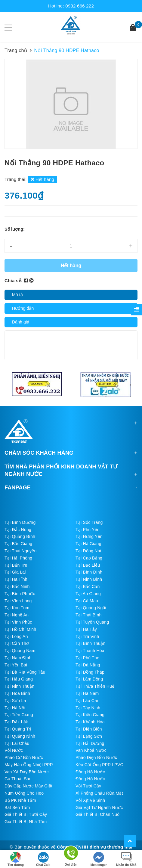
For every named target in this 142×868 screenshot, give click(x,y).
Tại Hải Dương (90, 743)
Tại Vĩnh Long (18, 601)
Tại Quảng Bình (20, 536)
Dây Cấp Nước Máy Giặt (28, 786)
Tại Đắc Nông (18, 530)
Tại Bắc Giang (18, 544)
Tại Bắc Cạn (88, 586)
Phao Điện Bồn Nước (96, 757)
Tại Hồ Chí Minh (20, 629)
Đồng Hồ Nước (90, 772)
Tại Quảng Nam (20, 651)
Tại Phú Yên (88, 530)
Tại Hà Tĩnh (16, 579)
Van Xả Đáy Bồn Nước (27, 772)
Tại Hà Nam (87, 693)
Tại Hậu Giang (19, 679)
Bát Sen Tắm (17, 807)
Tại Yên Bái (16, 665)
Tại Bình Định (89, 572)
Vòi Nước (14, 750)
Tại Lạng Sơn (89, 736)
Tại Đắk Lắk (16, 722)
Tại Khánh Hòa (90, 722)
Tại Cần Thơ (17, 643)
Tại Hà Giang (88, 544)
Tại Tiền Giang (19, 715)
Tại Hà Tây (86, 629)
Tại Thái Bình (88, 615)
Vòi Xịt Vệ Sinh (90, 800)
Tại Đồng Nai (88, 551)
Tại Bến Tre (16, 565)
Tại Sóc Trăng (89, 522)
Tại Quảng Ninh (20, 736)
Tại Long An (16, 636)
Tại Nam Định (18, 658)
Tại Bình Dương (20, 522)
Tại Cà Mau (87, 601)
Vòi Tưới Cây (88, 786)
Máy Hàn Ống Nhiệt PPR (29, 765)
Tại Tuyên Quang (92, 622)
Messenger (99, 859)
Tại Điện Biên (89, 729)
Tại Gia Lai (15, 572)
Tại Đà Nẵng (88, 665)
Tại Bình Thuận (90, 643)
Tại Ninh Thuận (19, 686)
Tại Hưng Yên (89, 536)
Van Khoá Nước (91, 750)
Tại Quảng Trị (18, 729)
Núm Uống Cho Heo (24, 793)
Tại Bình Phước (20, 594)
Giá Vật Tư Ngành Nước (99, 807)
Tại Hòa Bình (17, 693)
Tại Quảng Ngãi (91, 608)
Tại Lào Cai (87, 701)
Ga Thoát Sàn (18, 779)
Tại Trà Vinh (87, 636)
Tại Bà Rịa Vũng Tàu (25, 672)
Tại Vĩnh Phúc (18, 622)
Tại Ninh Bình (89, 579)
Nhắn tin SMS (126, 859)
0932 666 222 (80, 6)
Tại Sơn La (15, 701)
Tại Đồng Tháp (90, 672)
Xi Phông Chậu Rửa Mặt (99, 793)
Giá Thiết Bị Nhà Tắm (26, 822)
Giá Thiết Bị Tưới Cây (26, 814)
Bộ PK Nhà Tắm (20, 800)
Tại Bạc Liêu (88, 565)
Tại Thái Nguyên (20, 551)
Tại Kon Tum (17, 608)
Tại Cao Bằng (89, 558)
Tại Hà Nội (15, 708)
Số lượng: (15, 229)
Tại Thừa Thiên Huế (95, 686)
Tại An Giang (88, 594)
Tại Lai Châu (17, 743)
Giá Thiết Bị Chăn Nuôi (98, 814)
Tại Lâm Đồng (89, 679)
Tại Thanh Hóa (90, 651)
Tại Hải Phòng (18, 558)
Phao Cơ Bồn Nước (24, 757)
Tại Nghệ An (17, 615)
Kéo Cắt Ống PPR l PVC (99, 765)
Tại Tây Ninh (88, 708)
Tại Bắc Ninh (17, 586)
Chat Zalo (43, 859)
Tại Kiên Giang (90, 715)
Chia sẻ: (14, 280)
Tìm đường (16, 859)
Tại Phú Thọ (87, 658)
